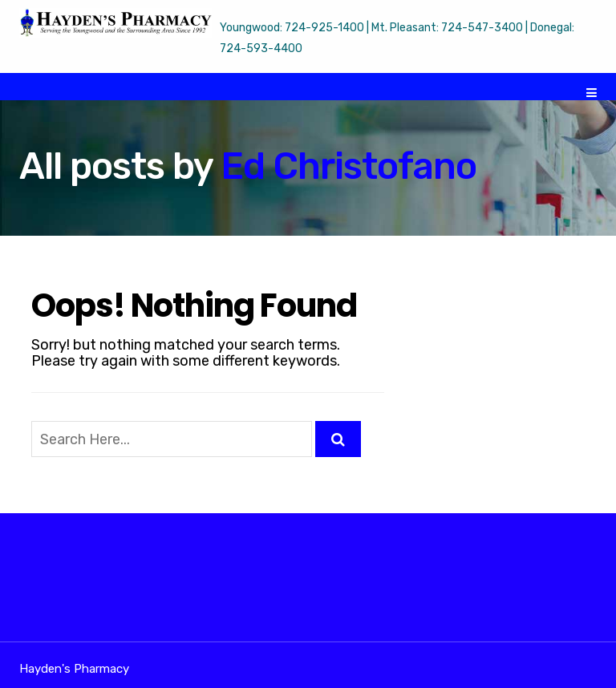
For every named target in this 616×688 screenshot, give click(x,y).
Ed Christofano (349, 166)
